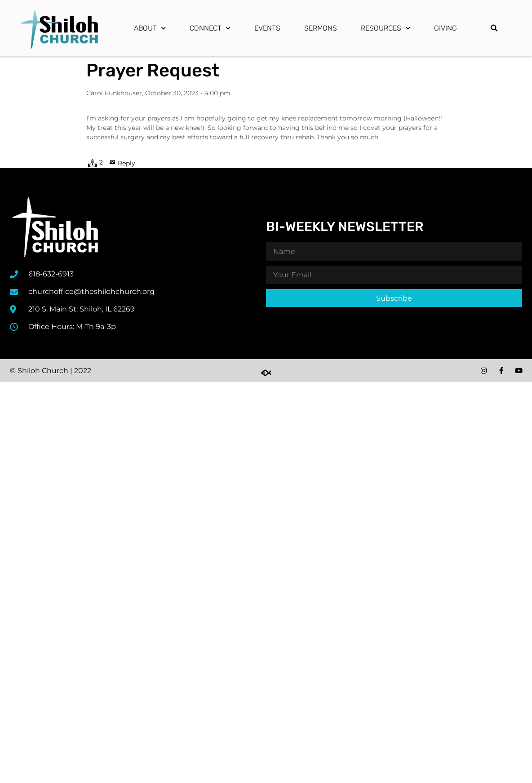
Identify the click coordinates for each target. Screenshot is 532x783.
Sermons (321, 28)
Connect (210, 28)
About (150, 28)
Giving (446, 28)
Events (267, 28)
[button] (494, 28)
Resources (386, 28)
